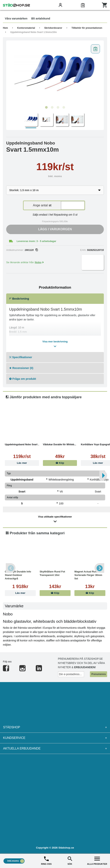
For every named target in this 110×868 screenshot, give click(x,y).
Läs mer (22, 463)
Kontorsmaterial (26, 28)
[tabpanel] (55, 73)
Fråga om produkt (23, 379)
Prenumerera (99, 674)
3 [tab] (58, 108)
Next (99, 568)
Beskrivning (19, 299)
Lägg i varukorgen (55, 229)
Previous (11, 568)
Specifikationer (21, 357)
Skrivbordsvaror (53, 28)
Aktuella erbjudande (55, 749)
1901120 (31, 250)
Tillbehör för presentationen (87, 28)
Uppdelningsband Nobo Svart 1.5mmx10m (34, 32)
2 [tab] (52, 108)
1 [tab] (46, 108)
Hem (5, 28)
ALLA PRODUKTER (97, 860)
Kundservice (55, 738)
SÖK (70, 860)
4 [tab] (64, 108)
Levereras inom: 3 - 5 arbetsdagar (36, 241)
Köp (60, 463)
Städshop (55, 727)
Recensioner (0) (21, 368)
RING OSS (46, 860)
